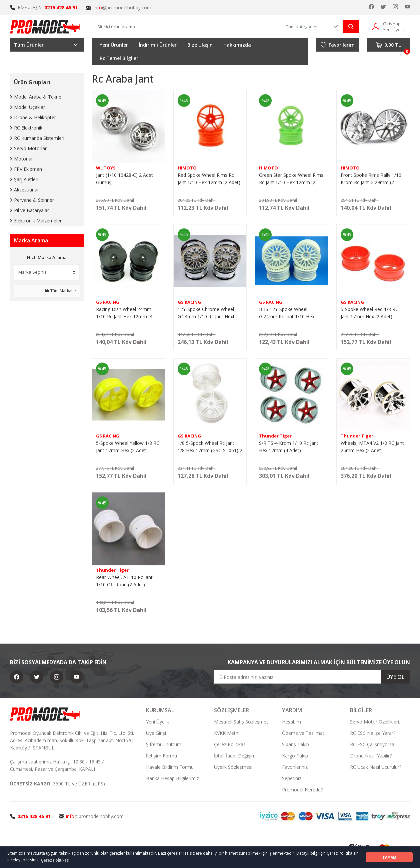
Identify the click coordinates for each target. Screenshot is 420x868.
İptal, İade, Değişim (235, 756)
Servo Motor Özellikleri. (375, 722)
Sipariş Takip (295, 744)
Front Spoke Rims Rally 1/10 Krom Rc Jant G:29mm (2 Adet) (371, 179)
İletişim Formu (161, 756)
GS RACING (108, 302)
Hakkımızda (237, 45)
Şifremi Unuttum (164, 744)
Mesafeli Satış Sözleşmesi (242, 722)
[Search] (187, 27)
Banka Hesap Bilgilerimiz (172, 778)
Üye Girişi (156, 733)
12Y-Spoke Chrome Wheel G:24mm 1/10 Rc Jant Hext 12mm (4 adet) (206, 313)
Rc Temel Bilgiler (119, 58)
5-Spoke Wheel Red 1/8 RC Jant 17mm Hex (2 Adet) (369, 313)
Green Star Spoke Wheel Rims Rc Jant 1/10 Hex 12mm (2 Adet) (291, 179)
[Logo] (45, 27)
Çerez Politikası (230, 744)
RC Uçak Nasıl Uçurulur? (376, 767)
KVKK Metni (227, 733)
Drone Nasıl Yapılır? (371, 756)
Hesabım (291, 722)
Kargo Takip (295, 756)
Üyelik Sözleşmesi (233, 767)
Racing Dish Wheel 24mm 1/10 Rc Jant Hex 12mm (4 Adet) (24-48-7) (124, 313)
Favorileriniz (295, 767)
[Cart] (388, 45)
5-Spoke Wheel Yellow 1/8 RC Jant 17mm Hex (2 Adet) (128, 447)
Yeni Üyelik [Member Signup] (394, 30)
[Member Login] (376, 26)
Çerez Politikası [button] (55, 860)
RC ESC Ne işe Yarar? (373, 733)
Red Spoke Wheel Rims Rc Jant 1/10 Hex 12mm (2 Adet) (209, 179)
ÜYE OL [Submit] (395, 677)
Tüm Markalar (61, 291)
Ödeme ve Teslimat (303, 733)
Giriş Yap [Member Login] (392, 24)
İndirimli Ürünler (158, 45)
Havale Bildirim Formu (170, 767)
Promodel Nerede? (302, 790)
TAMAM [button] (389, 857)
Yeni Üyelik (157, 722)
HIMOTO (187, 168)
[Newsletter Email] (312, 677)
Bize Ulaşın (200, 45)
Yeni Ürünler (114, 45)
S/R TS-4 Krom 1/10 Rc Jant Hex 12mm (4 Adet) (289, 447)
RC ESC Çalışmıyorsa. (373, 744)
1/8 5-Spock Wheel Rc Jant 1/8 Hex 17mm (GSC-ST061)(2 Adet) (210, 447)
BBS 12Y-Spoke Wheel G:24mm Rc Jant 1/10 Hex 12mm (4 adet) (287, 313)
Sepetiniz (292, 778)
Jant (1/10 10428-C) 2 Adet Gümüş (124, 179)
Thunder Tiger (275, 436)
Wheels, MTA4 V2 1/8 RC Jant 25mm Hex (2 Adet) (372, 447)
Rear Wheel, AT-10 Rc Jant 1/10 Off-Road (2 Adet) (124, 581)
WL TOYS (106, 168)
